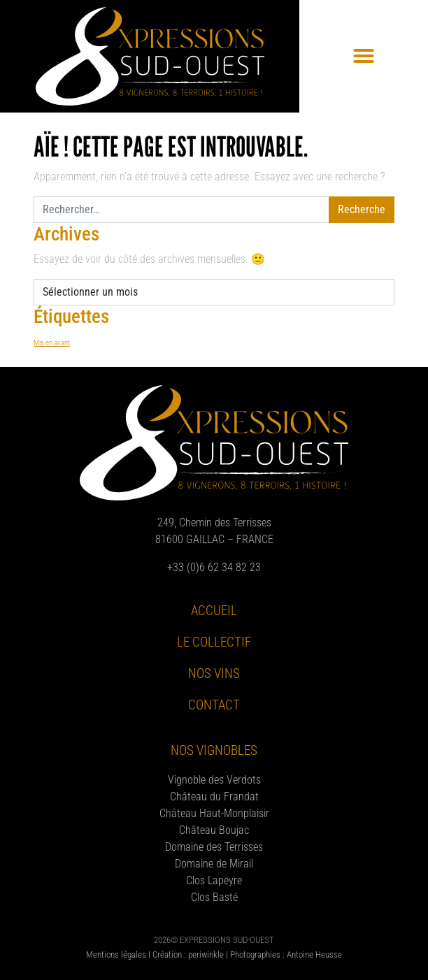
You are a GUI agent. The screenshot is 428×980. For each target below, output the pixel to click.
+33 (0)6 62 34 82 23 (214, 567)
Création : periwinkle (188, 954)
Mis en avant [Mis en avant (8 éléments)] (52, 343)
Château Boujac (214, 830)
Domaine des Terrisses (214, 847)
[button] (364, 56)
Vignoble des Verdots (214, 780)
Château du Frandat (214, 797)
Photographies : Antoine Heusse (286, 954)
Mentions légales (116, 954)
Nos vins (214, 673)
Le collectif (214, 642)
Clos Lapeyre (214, 880)
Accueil (214, 611)
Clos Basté (214, 897)
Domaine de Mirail (214, 864)
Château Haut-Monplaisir (214, 813)
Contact (214, 705)
